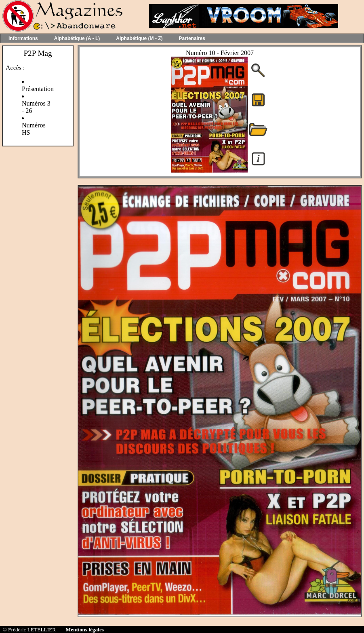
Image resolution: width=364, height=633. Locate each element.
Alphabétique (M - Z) (139, 38)
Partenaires (192, 38)
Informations (23, 38)
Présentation (38, 89)
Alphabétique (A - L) (77, 38)
